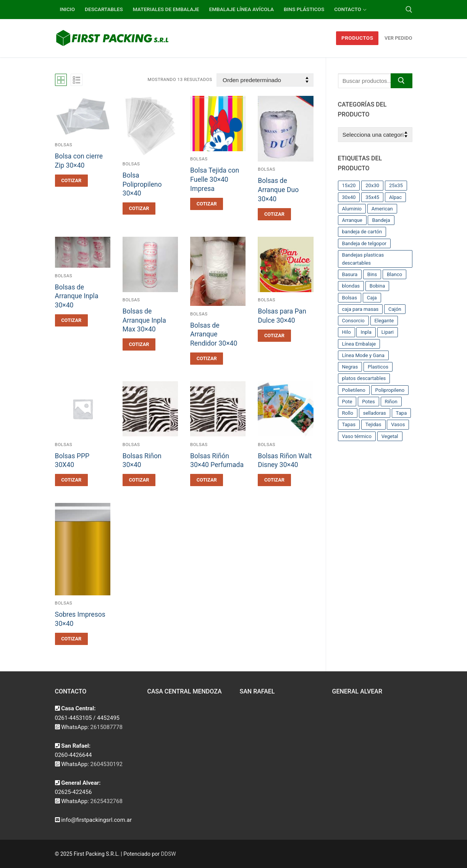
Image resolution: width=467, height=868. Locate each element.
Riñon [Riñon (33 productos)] (391, 402)
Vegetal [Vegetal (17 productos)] (390, 436)
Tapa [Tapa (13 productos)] (402, 413)
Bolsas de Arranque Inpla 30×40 (77, 296)
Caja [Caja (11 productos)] (372, 298)
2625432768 (107, 801)
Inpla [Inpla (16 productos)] (366, 332)
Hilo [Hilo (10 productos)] (347, 332)
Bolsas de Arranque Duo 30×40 (278, 190)
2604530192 (107, 764)
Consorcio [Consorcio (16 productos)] (353, 321)
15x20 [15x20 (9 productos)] (349, 185)
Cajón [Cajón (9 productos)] (395, 309)
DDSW (169, 854)
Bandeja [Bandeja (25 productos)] (381, 220)
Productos (357, 38)
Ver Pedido (398, 38)
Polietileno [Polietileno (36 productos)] (354, 390)
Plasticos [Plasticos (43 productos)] (378, 367)
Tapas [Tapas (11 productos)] (349, 424)
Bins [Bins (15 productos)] (372, 274)
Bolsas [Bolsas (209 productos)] (350, 298)
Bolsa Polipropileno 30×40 (142, 184)
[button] (71, 181)
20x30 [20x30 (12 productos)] (372, 185)
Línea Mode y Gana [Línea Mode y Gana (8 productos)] (363, 355)
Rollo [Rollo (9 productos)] (348, 413)
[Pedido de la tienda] (265, 80)
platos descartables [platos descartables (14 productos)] (364, 378)
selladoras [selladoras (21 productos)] (375, 413)
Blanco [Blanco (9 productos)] (394, 274)
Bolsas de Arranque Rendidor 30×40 (214, 335)
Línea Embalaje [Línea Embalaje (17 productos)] (359, 344)
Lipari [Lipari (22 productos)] (388, 332)
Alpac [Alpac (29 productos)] (395, 197)
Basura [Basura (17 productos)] (350, 274)
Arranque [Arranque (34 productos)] (352, 220)
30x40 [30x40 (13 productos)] (349, 197)
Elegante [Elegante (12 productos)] (384, 321)
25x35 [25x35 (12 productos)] (396, 185)
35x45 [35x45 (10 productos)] (372, 197)
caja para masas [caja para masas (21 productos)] (360, 309)
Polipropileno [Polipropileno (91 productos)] (390, 390)
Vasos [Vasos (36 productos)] (398, 424)
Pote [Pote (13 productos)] (347, 402)
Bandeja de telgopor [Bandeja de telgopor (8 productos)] (364, 243)
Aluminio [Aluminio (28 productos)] (352, 209)
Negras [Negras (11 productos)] (350, 367)
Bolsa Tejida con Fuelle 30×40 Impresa (215, 179)
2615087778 (107, 727)
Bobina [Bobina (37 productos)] (377, 286)
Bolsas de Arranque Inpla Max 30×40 (144, 320)
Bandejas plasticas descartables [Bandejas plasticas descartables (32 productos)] (363, 259)
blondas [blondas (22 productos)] (351, 286)
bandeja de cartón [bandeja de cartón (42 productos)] (362, 232)
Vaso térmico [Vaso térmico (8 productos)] (357, 436)
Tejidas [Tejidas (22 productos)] (373, 424)
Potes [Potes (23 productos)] (368, 402)
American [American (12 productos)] (382, 209)
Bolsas (64, 145)
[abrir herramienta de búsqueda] (409, 10)
